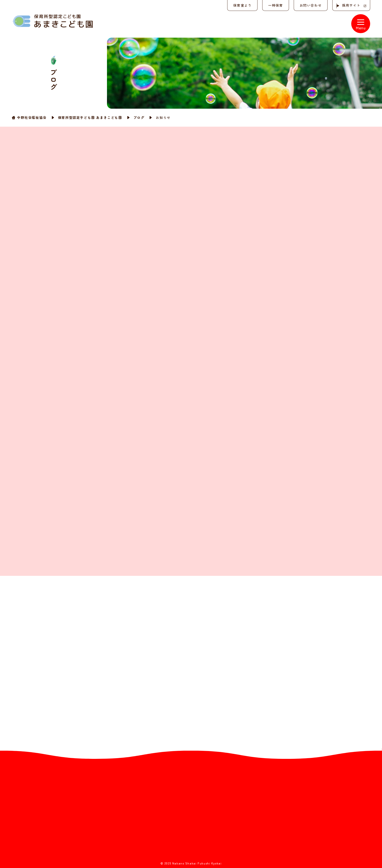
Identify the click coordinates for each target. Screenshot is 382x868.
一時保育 (275, 5)
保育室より (242, 5)
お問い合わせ (311, 5)
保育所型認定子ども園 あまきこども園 (90, 117)
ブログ (139, 117)
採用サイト (351, 5)
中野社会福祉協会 (32, 117)
